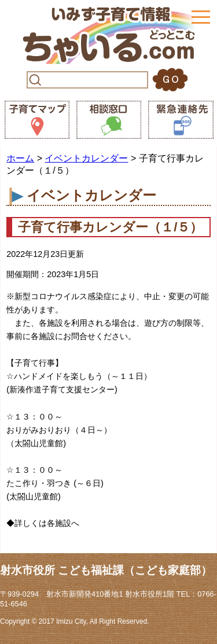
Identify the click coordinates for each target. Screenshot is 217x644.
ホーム (20, 158)
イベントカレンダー (86, 158)
